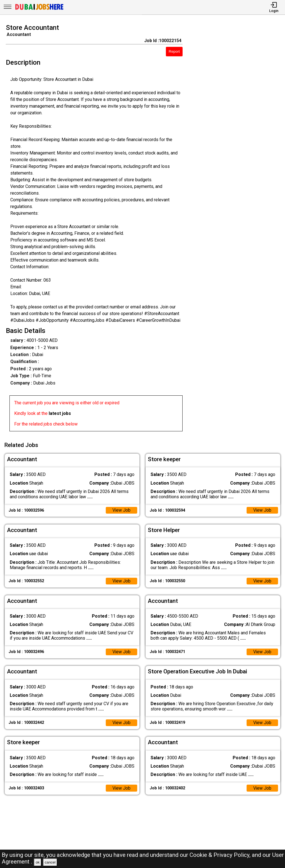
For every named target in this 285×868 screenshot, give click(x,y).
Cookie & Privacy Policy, (221, 855)
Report (174, 51)
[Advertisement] (237, 229)
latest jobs (60, 413)
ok (38, 862)
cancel (50, 862)
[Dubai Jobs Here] (39, 9)
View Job (121, 510)
